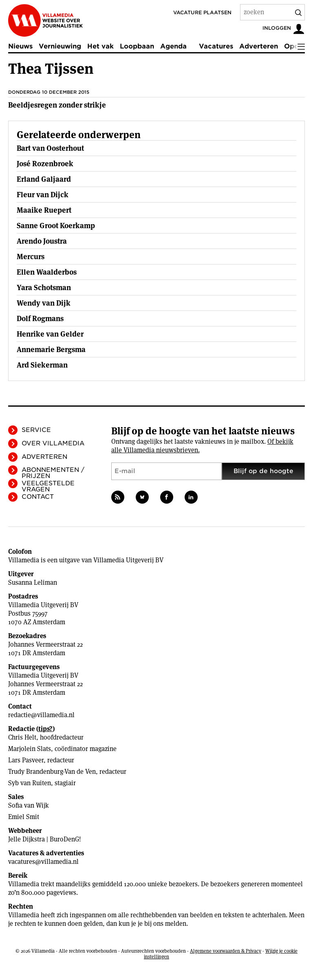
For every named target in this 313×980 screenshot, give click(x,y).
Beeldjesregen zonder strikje (57, 105)
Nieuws (20, 46)
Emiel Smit (24, 817)
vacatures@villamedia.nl (43, 862)
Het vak (100, 46)
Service (36, 430)
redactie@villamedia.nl (41, 715)
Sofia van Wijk (29, 805)
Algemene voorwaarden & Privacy (226, 951)
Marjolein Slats (30, 749)
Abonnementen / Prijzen (53, 473)
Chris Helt (22, 737)
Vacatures (216, 46)
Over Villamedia (53, 443)
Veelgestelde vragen (48, 486)
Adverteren (259, 46)
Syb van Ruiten (30, 783)
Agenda (173, 46)
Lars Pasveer (26, 760)
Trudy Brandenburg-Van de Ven (52, 772)
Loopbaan (137, 46)
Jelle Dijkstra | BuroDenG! (45, 839)
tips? (45, 729)
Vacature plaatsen (202, 12)
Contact (38, 497)
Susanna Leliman (33, 582)
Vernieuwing (60, 46)
